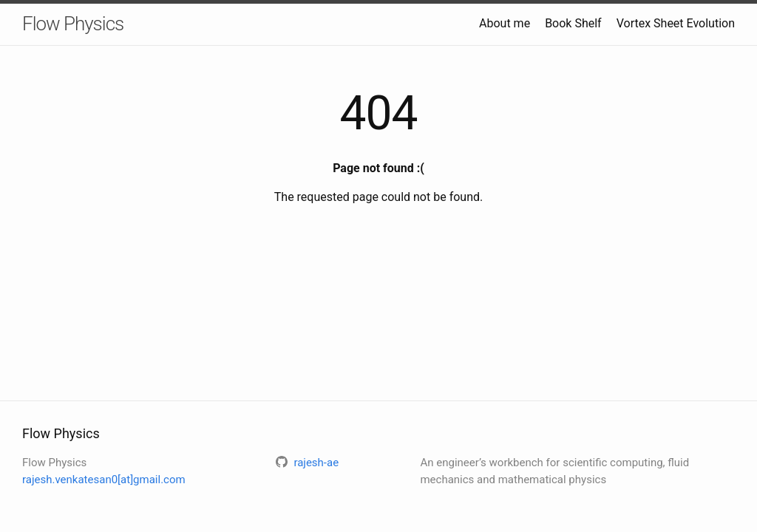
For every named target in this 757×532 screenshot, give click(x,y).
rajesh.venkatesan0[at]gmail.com (104, 480)
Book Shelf (573, 23)
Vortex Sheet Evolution (676, 23)
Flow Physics (73, 24)
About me (505, 23)
